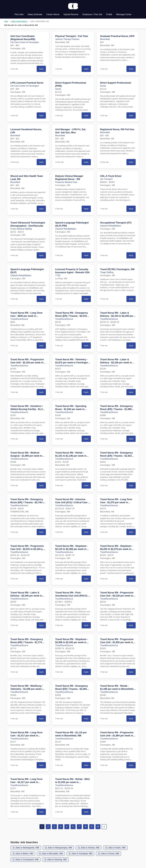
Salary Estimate (35, 14)
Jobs (6, 21)
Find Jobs (19, 14)
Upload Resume (71, 14)
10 (98, 827)
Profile (109, 14)
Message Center (124, 14)
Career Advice (53, 14)
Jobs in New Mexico (19, 21)
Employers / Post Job (92, 14)
